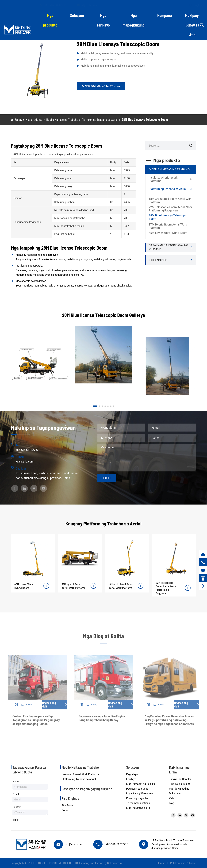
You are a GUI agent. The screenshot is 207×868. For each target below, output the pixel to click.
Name (16, 782)
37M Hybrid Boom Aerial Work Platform (168, 226)
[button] (95, 406)
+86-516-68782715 (56, 5)
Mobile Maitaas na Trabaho (62, 119)
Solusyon (77, 15)
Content (17, 807)
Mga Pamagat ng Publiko (141, 784)
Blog (172, 803)
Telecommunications (138, 803)
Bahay (18, 119)
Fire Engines (158, 260)
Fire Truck (67, 805)
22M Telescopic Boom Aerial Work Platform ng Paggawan (170, 209)
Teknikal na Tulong (180, 784)
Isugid (107, 478)
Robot (65, 810)
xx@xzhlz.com (90, 5)
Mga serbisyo (103, 20)
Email (16, 794)
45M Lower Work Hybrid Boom (168, 233)
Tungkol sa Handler (180, 779)
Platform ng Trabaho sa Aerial (100, 119)
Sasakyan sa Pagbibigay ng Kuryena (169, 247)
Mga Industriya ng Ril (138, 808)
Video (172, 798)
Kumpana (165, 15)
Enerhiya (131, 779)
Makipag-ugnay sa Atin (192, 25)
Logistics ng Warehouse (140, 793)
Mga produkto (50, 20)
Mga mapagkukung (134, 20)
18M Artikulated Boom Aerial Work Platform (171, 200)
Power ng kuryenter (137, 798)
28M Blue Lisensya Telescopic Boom (145, 119)
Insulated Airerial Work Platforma (163, 179)
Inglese (195, 5)
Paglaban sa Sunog (137, 789)
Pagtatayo (132, 774)
